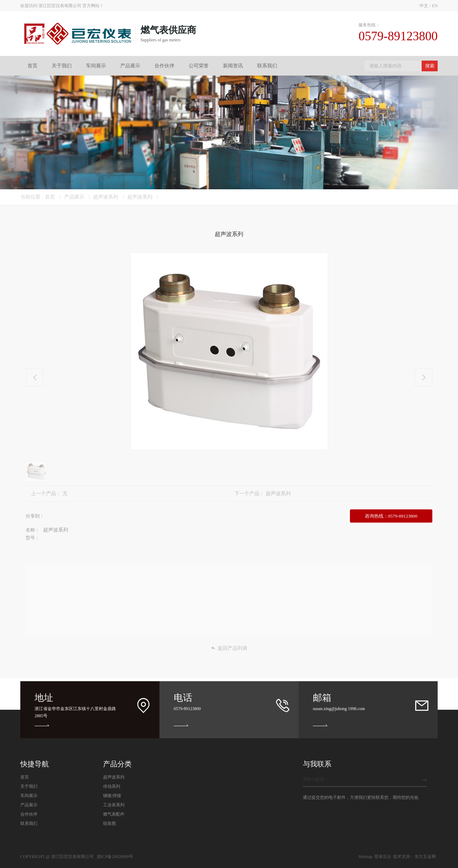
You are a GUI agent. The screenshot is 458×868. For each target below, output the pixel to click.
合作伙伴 (164, 66)
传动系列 (112, 786)
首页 (32, 66)
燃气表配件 (114, 814)
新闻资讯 (233, 66)
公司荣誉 (199, 66)
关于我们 (62, 66)
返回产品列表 (229, 648)
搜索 (430, 66)
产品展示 (130, 66)
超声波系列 (106, 197)
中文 (424, 6)
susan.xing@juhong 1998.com (339, 709)
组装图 (110, 823)
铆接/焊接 (112, 796)
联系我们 (267, 66)
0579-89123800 (187, 709)
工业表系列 (114, 805)
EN (435, 6)
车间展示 (96, 66)
